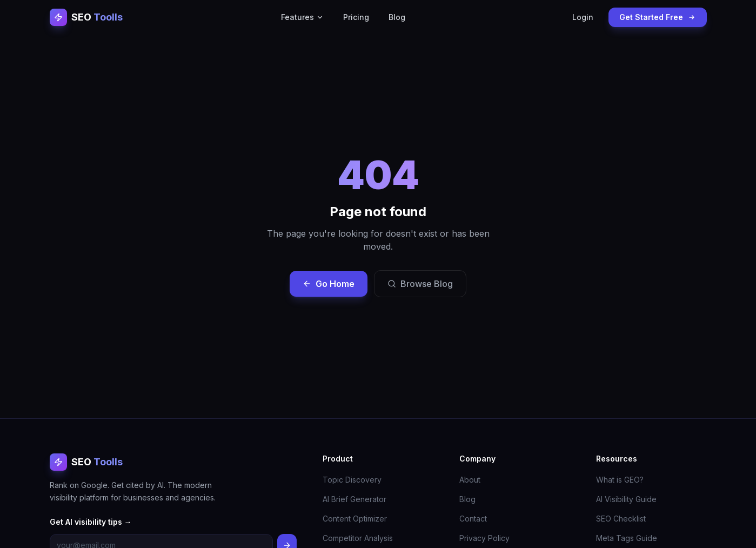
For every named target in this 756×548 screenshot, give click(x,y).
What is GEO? (620, 480)
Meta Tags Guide (627, 538)
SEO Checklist (621, 519)
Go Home (329, 284)
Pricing (356, 17)
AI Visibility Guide (626, 499)
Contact (473, 519)
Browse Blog (420, 284)
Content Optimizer (355, 519)
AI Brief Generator (354, 499)
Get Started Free (658, 17)
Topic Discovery (352, 480)
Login (583, 17)
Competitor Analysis (358, 538)
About (470, 480)
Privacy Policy (484, 538)
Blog (397, 17)
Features (302, 17)
